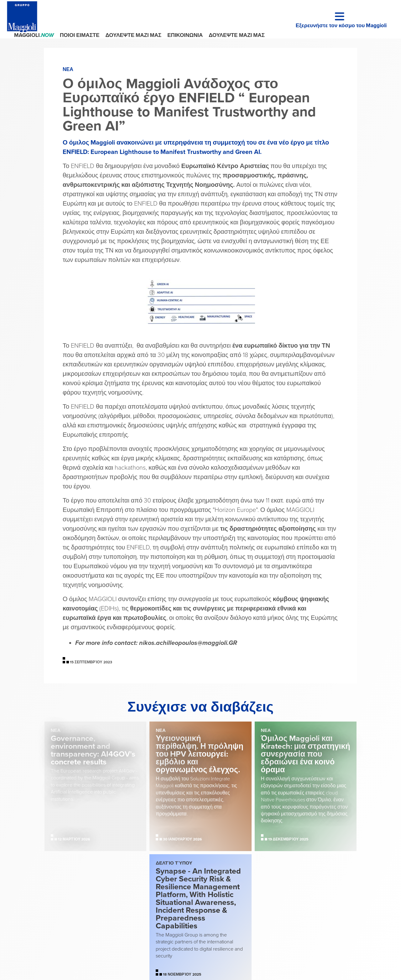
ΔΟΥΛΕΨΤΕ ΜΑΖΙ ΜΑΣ (134, 35)
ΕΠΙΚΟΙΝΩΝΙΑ (185, 35)
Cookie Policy (343, 919)
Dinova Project (330, 966)
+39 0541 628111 (218, 918)
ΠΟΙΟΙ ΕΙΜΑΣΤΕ (80, 35)
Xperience (385, 966)
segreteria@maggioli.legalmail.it (237, 935)
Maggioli (34, 35)
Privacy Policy (309, 919)
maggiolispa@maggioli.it (234, 926)
